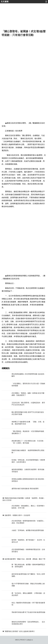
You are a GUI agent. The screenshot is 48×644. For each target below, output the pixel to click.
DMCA (17, 640)
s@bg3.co (30, 640)
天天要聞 (5, 2)
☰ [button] (46, 2)
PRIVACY (23, 640)
